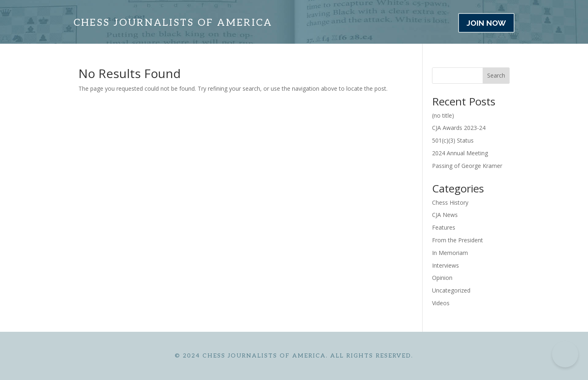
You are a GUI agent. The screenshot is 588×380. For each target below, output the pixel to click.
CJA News (445, 215)
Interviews (445, 265)
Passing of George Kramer (467, 166)
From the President (458, 240)
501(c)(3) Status (453, 140)
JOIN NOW (486, 23)
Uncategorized (451, 290)
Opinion (442, 278)
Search (496, 75)
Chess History (450, 202)
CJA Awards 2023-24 (459, 128)
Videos (441, 303)
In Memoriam (450, 253)
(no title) (443, 115)
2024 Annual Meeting (460, 153)
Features (444, 227)
